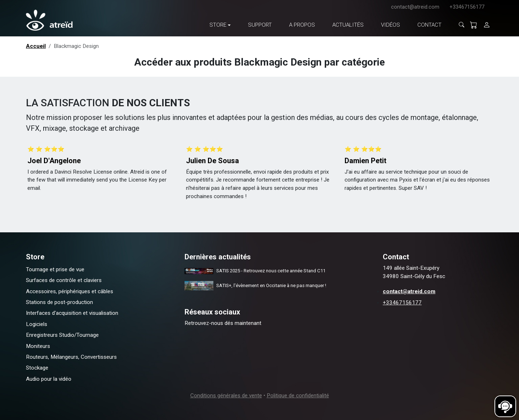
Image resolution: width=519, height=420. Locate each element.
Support (260, 25)
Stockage (37, 368)
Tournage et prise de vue (55, 269)
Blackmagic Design (76, 46)
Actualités (348, 25)
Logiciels (37, 324)
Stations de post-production (59, 302)
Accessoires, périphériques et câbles (70, 291)
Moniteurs (38, 346)
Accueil (36, 46)
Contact (429, 25)
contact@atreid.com (415, 7)
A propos (302, 25)
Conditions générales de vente (226, 396)
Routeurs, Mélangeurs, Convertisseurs (71, 357)
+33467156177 (467, 7)
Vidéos (391, 25)
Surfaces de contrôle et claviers (64, 280)
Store (218, 25)
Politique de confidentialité (298, 396)
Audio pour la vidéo (49, 379)
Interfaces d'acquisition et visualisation (72, 313)
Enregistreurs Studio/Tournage (62, 335)
